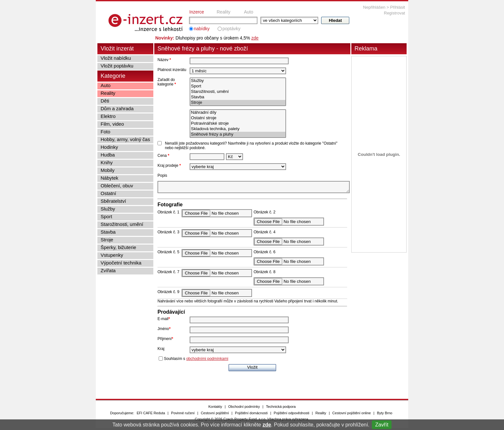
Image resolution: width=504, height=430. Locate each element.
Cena (163, 156)
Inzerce (197, 12)
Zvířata (108, 270)
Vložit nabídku (116, 58)
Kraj (161, 351)
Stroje (238, 103)
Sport (238, 86)
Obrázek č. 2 (265, 214)
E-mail (164, 321)
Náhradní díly (238, 113)
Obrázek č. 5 (168, 254)
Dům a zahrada (117, 108)
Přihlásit (398, 7)
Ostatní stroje (238, 118)
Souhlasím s (196, 361)
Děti (105, 101)
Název (164, 60)
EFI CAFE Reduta (151, 415)
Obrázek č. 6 (265, 254)
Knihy (107, 162)
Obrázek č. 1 (168, 214)
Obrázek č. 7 (168, 274)
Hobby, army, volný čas (125, 139)
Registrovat (394, 13)
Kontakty (215, 408)
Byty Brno (385, 415)
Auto (249, 12)
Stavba (238, 97)
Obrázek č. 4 (265, 234)
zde (267, 425)
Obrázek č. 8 (265, 274)
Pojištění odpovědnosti (292, 415)
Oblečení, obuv (117, 186)
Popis (162, 175)
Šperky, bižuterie (118, 247)
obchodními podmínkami (207, 361)
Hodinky (109, 147)
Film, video (112, 124)
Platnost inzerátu (172, 70)
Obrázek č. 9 (168, 294)
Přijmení (165, 341)
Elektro (108, 116)
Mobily (108, 170)
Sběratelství (113, 201)
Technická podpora (281, 408)
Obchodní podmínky (244, 408)
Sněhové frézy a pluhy (238, 134)
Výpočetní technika (121, 263)
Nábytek (109, 178)
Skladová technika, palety (238, 129)
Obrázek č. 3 (168, 234)
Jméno (164, 331)
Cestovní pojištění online (352, 415)
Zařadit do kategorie (167, 82)
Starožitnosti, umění (238, 92)
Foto (105, 132)
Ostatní (108, 193)
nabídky (202, 29)
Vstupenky (112, 255)
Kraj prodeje (169, 166)
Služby (238, 81)
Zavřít (382, 425)
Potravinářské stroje (238, 124)
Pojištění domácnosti (251, 415)
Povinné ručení (183, 415)
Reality (224, 12)
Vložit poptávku (117, 66)
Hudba (108, 155)
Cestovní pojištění (215, 415)
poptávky (231, 29)
